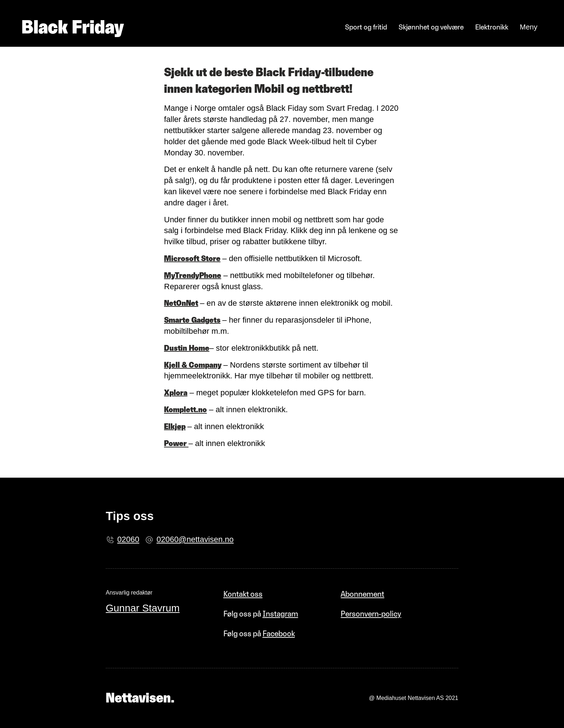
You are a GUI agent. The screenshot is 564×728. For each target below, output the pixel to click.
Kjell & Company (193, 365)
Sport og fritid (366, 27)
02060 (128, 539)
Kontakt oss (243, 594)
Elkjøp (175, 426)
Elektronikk (492, 27)
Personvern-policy (371, 614)
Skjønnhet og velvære (431, 27)
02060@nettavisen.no (195, 539)
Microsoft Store (192, 258)
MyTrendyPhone (193, 275)
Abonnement (362, 594)
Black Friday (73, 27)
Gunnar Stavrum (143, 608)
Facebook (279, 634)
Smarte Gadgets (192, 320)
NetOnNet (181, 303)
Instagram (280, 614)
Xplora (176, 393)
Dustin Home (187, 348)
